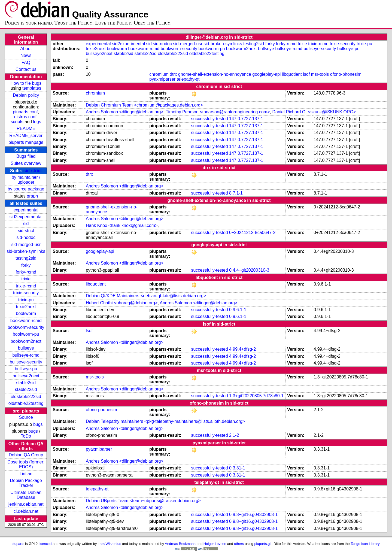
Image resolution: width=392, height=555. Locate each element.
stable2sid (26, 383)
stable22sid (26, 389)
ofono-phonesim (346, 74)
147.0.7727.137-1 (246, 119)
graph (32, 196)
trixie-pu (26, 300)
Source (26, 417)
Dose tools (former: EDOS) (26, 464)
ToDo (26, 436)
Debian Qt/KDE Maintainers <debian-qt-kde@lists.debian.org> (146, 296)
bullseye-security (26, 362)
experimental (26, 210)
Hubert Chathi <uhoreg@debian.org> (122, 303)
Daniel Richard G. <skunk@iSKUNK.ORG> (314, 112)
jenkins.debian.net (26, 504)
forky (26, 265)
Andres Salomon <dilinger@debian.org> (125, 112)
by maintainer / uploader (26, 180)
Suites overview (26, 163)
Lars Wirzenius (110, 544)
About (26, 49)
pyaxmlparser (162, 79)
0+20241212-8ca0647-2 (252, 233)
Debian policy (26, 95)
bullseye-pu (26, 369)
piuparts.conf (25, 112)
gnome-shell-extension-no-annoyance (215, 74)
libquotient (292, 74)
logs (37, 122)
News (26, 55)
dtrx (173, 74)
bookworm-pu (26, 334)
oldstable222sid (26, 397)
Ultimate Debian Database (26, 495)
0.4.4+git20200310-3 (249, 270)
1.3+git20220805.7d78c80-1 (256, 396)
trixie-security (26, 293)
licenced (45, 544)
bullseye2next (26, 376)
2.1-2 (234, 435)
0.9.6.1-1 (238, 310)
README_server (26, 136)
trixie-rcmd (26, 286)
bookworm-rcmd (26, 321)
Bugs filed (26, 156)
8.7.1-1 (236, 193)
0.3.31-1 (237, 468)
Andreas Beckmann (180, 544)
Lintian (26, 474)
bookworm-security (26, 327)
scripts (17, 122)
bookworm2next (26, 341)
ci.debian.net (26, 511)
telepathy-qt (188, 79)
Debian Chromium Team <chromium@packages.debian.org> (144, 105)
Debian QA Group (26, 455)
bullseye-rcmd (26, 355)
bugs (38, 424)
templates (32, 88)
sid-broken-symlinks (26, 251)
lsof (306, 74)
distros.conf (25, 117)
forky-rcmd (26, 272)
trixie (26, 279)
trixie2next (26, 307)
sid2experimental (26, 217)
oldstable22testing (26, 403)
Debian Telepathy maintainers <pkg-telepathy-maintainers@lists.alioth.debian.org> (165, 421)
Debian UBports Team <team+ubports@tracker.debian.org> (143, 501)
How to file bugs (26, 83)
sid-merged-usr (26, 245)
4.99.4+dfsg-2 (242, 349)
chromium (159, 74)
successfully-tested (209, 119)
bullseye (26, 348)
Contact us (26, 69)
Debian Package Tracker (26, 483)
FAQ (26, 63)
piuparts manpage (26, 142)
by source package (26, 189)
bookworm (26, 313)
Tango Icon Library (365, 544)
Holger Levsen (215, 544)
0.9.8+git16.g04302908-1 (253, 515)
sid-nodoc (26, 237)
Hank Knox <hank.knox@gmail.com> (122, 225)
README (26, 128)
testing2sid (26, 258)
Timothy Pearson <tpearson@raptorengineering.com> (218, 112)
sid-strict (33, 171)
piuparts (18, 544)
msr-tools (320, 74)
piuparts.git (263, 544)
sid (26, 224)
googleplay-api (266, 74)
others (239, 544)
